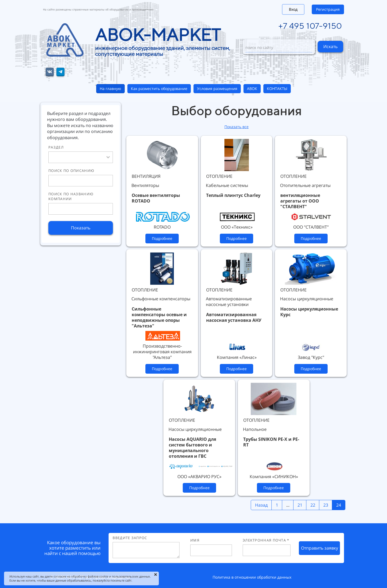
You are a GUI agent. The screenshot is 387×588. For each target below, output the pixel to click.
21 (300, 505)
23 (326, 505)
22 (313, 505)
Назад (261, 505)
